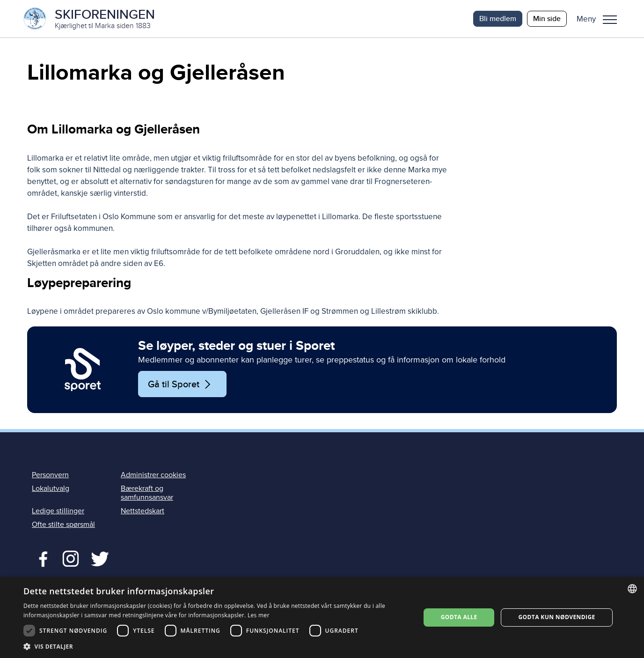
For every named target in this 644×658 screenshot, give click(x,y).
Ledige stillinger (58, 511)
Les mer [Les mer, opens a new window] (259, 615)
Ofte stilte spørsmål (63, 525)
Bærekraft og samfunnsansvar (147, 493)
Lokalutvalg (51, 488)
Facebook (41, 558)
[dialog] (322, 617)
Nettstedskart (143, 511)
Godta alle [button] (459, 617)
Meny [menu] (610, 20)
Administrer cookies (153, 475)
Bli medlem (498, 18)
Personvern (50, 475)
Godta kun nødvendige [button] (556, 617)
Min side (547, 18)
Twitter (70, 558)
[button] (600, 19)
